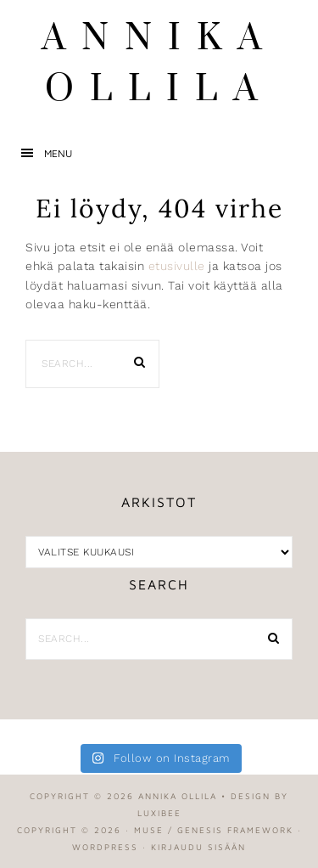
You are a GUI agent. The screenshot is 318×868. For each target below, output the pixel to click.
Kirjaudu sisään (198, 847)
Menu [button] (58, 153)
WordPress (105, 847)
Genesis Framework (235, 830)
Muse (149, 830)
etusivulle (177, 266)
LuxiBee (159, 813)
